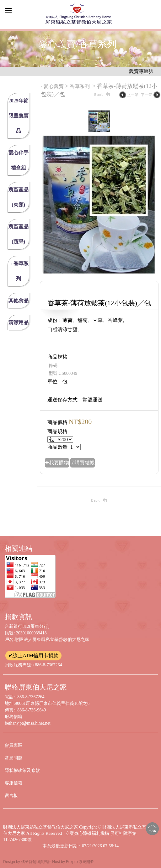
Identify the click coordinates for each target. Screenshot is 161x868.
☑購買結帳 (83, 463)
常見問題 (13, 758)
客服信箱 (13, 783)
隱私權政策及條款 (22, 770)
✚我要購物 (57, 463)
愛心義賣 (54, 86)
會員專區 (13, 745)
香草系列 (80, 86)
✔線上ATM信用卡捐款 (33, 656)
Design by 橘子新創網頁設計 (28, 862)
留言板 (11, 796)
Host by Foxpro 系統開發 (73, 862)
